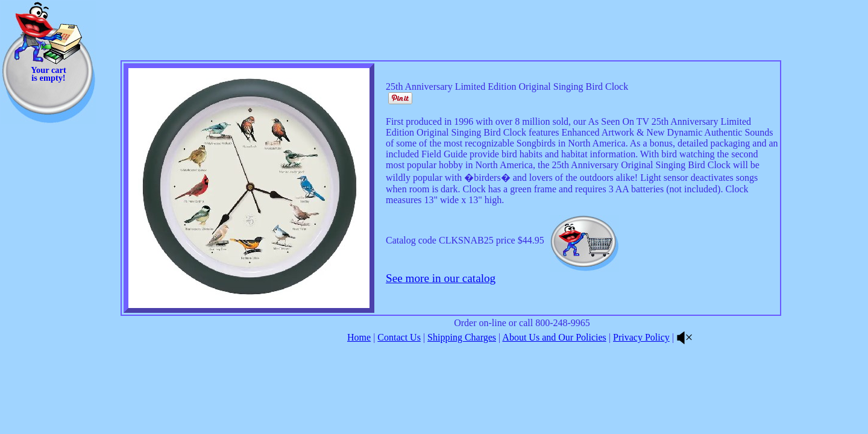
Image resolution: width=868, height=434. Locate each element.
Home (359, 337)
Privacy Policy (641, 337)
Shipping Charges (462, 337)
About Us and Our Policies (554, 337)
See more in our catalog (441, 278)
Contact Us (399, 337)
